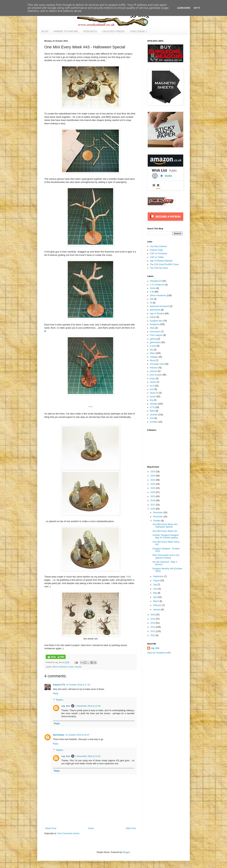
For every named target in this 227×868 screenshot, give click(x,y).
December (158, 513)
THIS (128, 577)
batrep (153, 317)
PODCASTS (90, 31)
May (155, 593)
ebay (152, 328)
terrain (71, 667)
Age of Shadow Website (161, 261)
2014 (153, 619)
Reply (56, 693)
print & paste (156, 375)
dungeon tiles (156, 321)
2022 (153, 484)
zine (152, 418)
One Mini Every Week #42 (165, 531)
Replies (60, 700)
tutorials (78, 667)
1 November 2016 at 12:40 (88, 706)
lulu (152, 350)
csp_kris (66, 706)
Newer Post (51, 828)
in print (153, 346)
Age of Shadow (157, 314)
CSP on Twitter (157, 257)
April (155, 597)
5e (151, 303)
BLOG (45, 31)
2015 (153, 615)
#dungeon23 (156, 281)
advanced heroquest (160, 306)
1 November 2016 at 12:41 (88, 756)
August (157, 580)
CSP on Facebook (158, 254)
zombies (154, 422)
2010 (153, 635)
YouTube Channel (158, 246)
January (157, 610)
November (158, 517)
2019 (153, 496)
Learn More (184, 8)
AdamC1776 (59, 685)
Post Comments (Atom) (68, 833)
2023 (153, 480)
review (153, 382)
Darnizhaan (59, 735)
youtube (154, 415)
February (158, 605)
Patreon (154, 368)
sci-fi (152, 386)
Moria (153, 360)
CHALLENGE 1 (138, 31)
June (156, 589)
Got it (197, 8)
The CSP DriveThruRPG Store (164, 264)
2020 (153, 492)
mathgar (154, 357)
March (156, 601)
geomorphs (155, 342)
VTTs (152, 407)
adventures (155, 310)
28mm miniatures (60, 667)
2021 (153, 488)
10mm (153, 288)
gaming (153, 339)
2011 (153, 631)
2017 (153, 505)
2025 (153, 472)
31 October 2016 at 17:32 (78, 685)
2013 (153, 623)
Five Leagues (156, 335)
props (153, 378)
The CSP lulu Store (159, 268)
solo (152, 389)
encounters (155, 332)
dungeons (155, 324)
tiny (152, 400)
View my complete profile (159, 653)
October (157, 521)
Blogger (126, 852)
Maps (152, 353)
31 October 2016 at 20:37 (77, 735)
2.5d (152, 292)
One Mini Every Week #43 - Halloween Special (166, 526)
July (155, 585)
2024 (153, 476)
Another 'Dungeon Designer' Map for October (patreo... (166, 536)
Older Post (131, 828)
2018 (153, 500)
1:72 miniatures (157, 285)
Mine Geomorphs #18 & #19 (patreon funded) (166, 556)
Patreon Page (156, 250)
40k (152, 299)
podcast (154, 371)
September (159, 576)
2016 (153, 509)
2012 (153, 627)
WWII (152, 411)
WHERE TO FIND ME (66, 31)
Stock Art (154, 393)
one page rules (157, 364)
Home (91, 828)
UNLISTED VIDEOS (113, 31)
